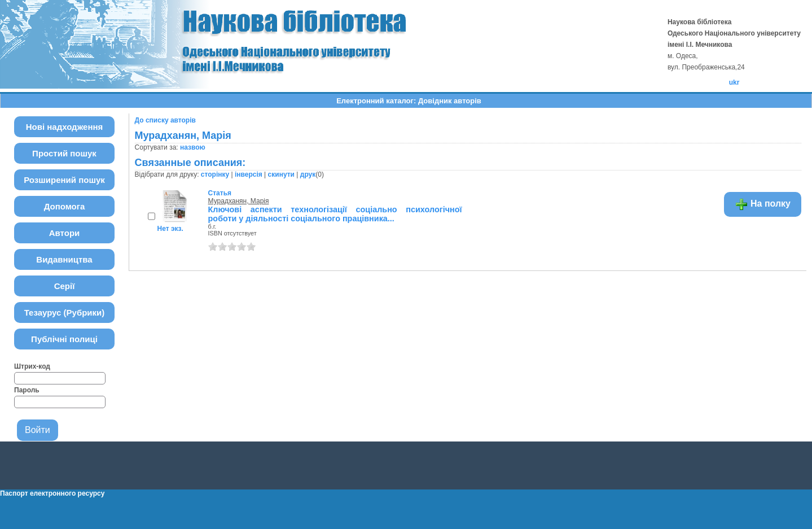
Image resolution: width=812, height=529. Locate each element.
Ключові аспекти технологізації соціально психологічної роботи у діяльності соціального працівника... (335, 214)
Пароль (27, 390)
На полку (763, 204)
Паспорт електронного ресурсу (52, 493)
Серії (65, 286)
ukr (734, 82)
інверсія (249, 174)
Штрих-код (32, 366)
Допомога (65, 206)
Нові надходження (65, 127)
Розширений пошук (64, 180)
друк (308, 174)
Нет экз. (170, 229)
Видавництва (64, 259)
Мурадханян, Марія (239, 201)
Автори (65, 233)
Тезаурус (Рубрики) (65, 312)
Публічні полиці (64, 339)
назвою (193, 147)
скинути (281, 174)
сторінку (215, 174)
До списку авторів (165, 120)
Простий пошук (64, 153)
